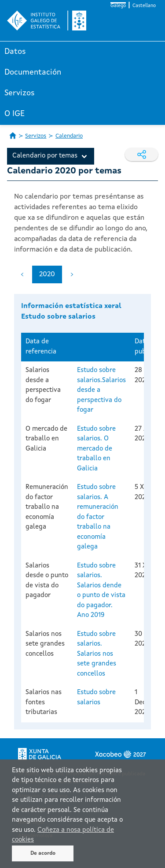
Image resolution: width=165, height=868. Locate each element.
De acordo (43, 853)
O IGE (15, 114)
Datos (15, 52)
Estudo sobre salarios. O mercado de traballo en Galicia (96, 449)
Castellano (144, 6)
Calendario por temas (45, 156)
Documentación (33, 72)
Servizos (20, 93)
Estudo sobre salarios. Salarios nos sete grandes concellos (97, 654)
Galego (118, 6)
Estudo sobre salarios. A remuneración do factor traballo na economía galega (98, 517)
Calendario (69, 136)
